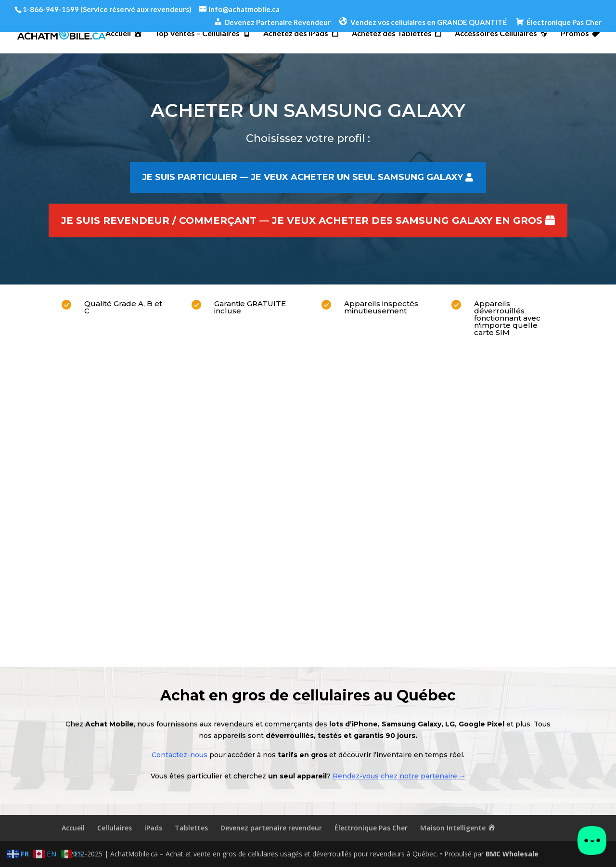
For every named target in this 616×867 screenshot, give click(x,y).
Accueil (73, 828)
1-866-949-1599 (51, 9)
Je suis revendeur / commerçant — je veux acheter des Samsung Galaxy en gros (302, 220)
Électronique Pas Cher (371, 828)
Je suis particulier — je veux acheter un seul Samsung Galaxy (302, 177)
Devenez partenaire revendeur (271, 828)
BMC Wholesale (512, 854)
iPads (153, 828)
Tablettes (191, 828)
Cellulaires (115, 828)
